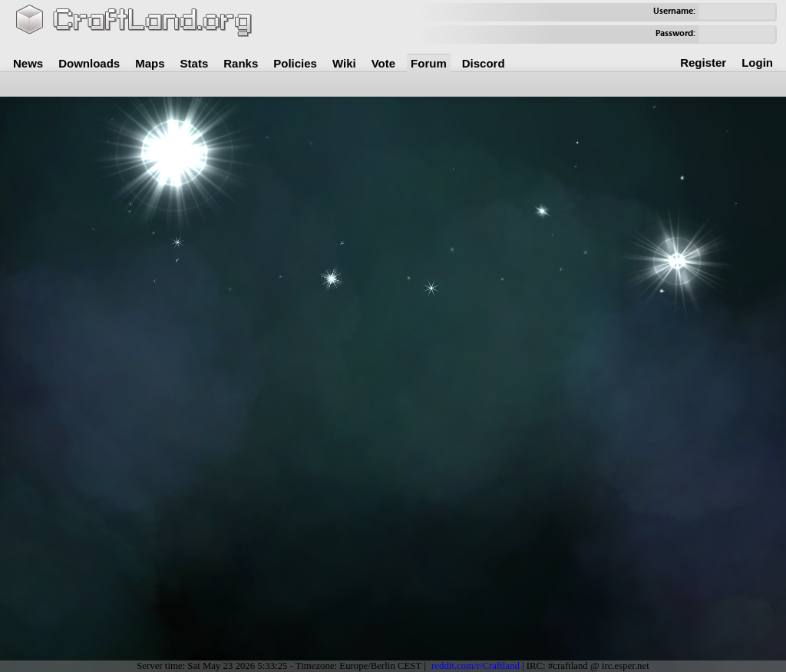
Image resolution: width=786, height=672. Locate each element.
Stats (195, 63)
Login (757, 63)
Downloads (89, 63)
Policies (295, 63)
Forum (429, 63)
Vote (383, 63)
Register (703, 63)
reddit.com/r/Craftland (476, 666)
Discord (484, 63)
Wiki (344, 63)
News (28, 63)
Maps (150, 63)
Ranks (241, 63)
